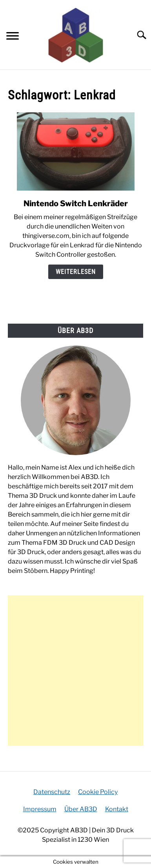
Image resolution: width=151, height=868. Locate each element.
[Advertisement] (75, 671)
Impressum (40, 809)
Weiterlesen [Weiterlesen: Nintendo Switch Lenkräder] (76, 272)
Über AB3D (81, 809)
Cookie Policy (98, 792)
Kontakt (117, 809)
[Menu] (13, 37)
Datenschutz (52, 792)
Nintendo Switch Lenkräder (76, 203)
